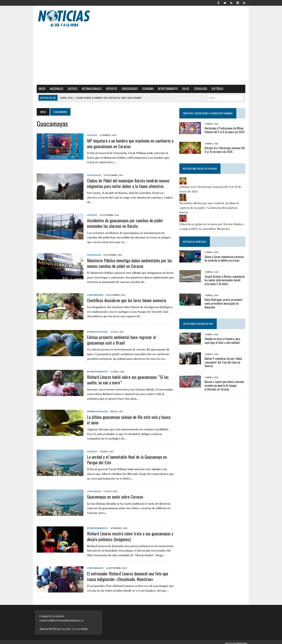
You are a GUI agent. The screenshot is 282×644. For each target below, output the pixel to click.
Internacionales (90, 89)
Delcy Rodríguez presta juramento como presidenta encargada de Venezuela (224, 303)
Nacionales (55, 89)
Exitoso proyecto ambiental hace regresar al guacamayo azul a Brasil (129, 337)
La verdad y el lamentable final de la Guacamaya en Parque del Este (125, 456)
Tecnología (199, 89)
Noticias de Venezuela (195, 242)
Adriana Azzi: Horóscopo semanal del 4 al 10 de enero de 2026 (225, 150)
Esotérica (215, 89)
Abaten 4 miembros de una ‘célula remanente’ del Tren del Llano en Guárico (224, 362)
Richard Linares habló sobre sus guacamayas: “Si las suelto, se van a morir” (126, 377)
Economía (146, 89)
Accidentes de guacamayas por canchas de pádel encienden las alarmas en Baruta (123, 220)
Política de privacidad (236, 640)
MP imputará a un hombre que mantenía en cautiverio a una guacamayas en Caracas (128, 143)
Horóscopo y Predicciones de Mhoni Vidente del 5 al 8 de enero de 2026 (225, 130)
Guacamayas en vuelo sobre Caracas (113, 494)
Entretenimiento (166, 89)
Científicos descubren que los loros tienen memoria (125, 297)
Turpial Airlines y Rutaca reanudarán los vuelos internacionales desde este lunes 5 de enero (226, 280)
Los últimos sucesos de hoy (199, 324)
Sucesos (71, 89)
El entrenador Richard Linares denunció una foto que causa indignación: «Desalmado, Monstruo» (126, 573)
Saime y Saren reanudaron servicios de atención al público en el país (225, 259)
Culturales (92, 488)
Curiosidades (128, 89)
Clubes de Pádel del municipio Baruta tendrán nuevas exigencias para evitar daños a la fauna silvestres (126, 183)
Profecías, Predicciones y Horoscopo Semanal (208, 113)
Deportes (110, 89)
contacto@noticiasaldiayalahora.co (61, 617)
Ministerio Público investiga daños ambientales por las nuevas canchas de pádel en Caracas (128, 260)
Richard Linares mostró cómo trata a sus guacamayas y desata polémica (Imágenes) (128, 533)
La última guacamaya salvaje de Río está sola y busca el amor (129, 416)
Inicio (40, 89)
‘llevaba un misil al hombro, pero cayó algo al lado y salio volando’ (226, 341)
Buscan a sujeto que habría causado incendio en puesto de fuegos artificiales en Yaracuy (225, 385)
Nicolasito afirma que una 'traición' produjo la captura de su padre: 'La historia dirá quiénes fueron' (210, 208)
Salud (184, 89)
